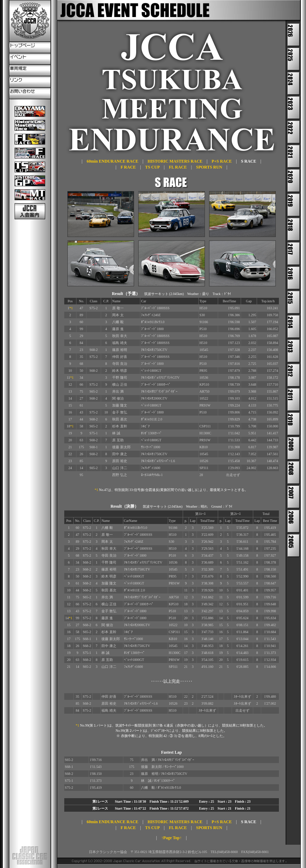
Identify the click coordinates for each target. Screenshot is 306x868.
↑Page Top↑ (171, 838)
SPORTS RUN (209, 167)
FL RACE (178, 167)
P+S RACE (222, 161)
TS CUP (152, 167)
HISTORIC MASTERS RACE (175, 161)
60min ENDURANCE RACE (112, 161)
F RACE (128, 167)
